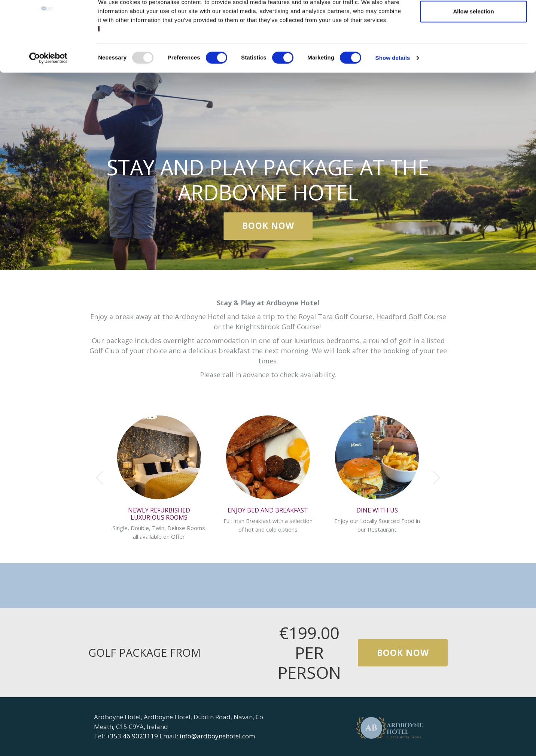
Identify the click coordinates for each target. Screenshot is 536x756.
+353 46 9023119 (132, 736)
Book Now (268, 226)
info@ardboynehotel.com (217, 736)
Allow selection (473, 44)
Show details (393, 91)
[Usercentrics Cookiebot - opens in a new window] (48, 91)
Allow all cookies (474, 20)
